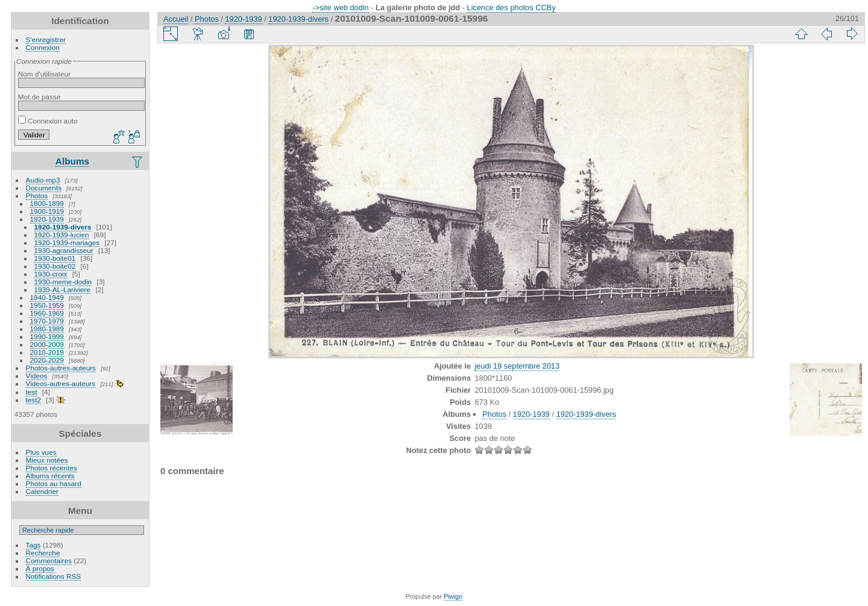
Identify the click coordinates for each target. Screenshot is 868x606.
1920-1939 (47, 219)
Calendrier (42, 491)
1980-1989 (47, 329)
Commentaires (49, 561)
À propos (40, 568)
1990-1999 (47, 336)
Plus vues (41, 452)
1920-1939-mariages (67, 242)
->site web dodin (341, 8)
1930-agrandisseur (64, 250)
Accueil (176, 19)
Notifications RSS (54, 576)
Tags (33, 545)
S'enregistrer (46, 39)
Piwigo (453, 596)
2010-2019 (47, 352)
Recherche (43, 553)
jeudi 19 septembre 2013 (517, 366)
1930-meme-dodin (63, 282)
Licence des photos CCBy (511, 8)
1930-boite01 (55, 258)
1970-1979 (47, 321)
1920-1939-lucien (62, 235)
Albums (72, 161)
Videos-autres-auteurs (61, 383)
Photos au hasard (54, 483)
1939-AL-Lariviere (63, 289)
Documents (44, 188)
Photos (37, 195)
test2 (34, 400)
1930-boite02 (55, 266)
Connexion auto (48, 121)
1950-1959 (47, 305)
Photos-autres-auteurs (61, 368)
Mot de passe (39, 97)
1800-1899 (47, 203)
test (32, 392)
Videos (37, 376)
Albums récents (50, 476)
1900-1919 (47, 211)
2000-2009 (47, 344)
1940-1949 (47, 297)
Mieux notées (47, 460)
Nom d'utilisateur (44, 74)
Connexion (43, 47)
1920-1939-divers (63, 227)
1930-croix (51, 274)
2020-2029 (47, 360)
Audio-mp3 (43, 180)
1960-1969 (47, 313)
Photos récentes (52, 468)
